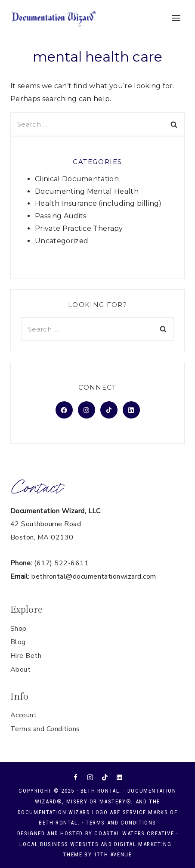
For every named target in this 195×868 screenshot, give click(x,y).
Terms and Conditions (45, 729)
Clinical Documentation (77, 179)
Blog (18, 642)
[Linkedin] (119, 777)
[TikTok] (105, 777)
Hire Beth (26, 656)
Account (23, 715)
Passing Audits (60, 216)
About (20, 670)
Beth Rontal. (101, 791)
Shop (19, 629)
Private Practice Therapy (79, 228)
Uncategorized (62, 241)
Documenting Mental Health (87, 191)
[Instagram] (90, 777)
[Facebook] (76, 777)
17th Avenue (113, 854)
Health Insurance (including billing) (98, 203)
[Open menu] (176, 18)
